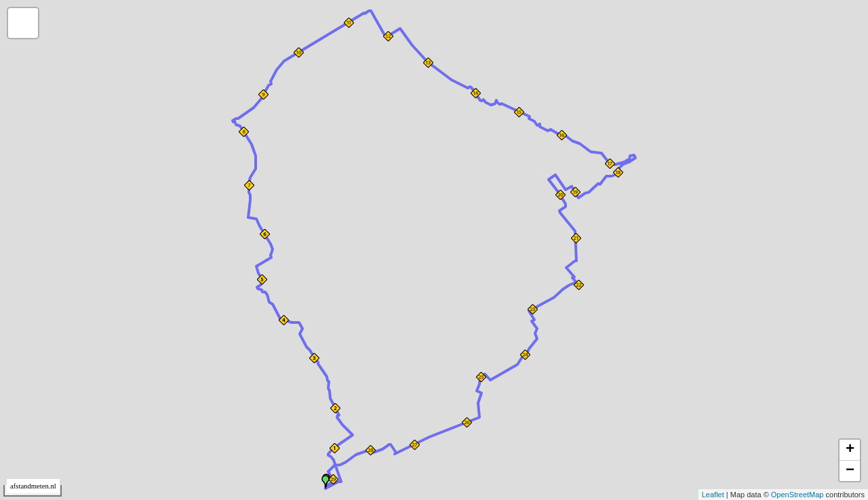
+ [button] (850, 450)
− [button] (850, 471)
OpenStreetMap (797, 495)
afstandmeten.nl (33, 486)
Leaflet (713, 495)
